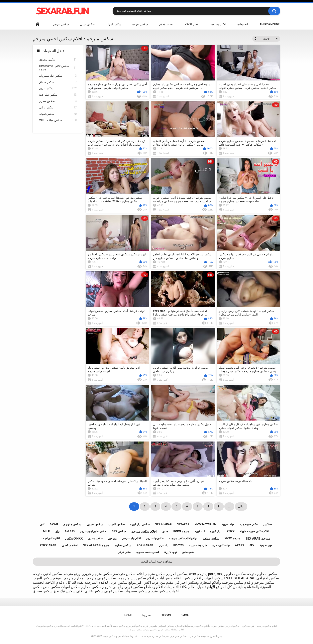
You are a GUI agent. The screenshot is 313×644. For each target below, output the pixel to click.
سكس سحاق (58, 82)
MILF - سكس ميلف (58, 120)
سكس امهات (113, 24)
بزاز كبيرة (216, 531)
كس (42, 524)
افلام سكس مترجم (144, 531)
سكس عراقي (124, 552)
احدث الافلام (166, 24)
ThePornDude (270, 24)
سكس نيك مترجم (155, 538)
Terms (166, 615)
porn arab (145, 545)
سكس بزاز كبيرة (140, 524)
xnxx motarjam (206, 524)
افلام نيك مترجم (131, 538)
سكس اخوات (140, 24)
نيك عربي (163, 545)
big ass (70, 531)
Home (38, 24)
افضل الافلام (192, 24)
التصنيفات (243, 24)
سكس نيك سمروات (58, 76)
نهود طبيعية (266, 545)
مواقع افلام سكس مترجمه (183, 538)
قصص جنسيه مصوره (148, 552)
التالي (241, 506)
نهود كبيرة (171, 552)
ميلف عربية (228, 524)
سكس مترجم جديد (249, 524)
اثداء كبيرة (200, 531)
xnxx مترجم (232, 538)
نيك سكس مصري (221, 545)
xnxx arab (48, 545)
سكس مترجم (61, 24)
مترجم (112, 538)
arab (54, 524)
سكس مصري (58, 101)
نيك (57, 531)
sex (252, 545)
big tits (179, 545)
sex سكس (119, 531)
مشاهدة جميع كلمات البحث (156, 562)
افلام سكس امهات (51, 538)
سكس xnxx (74, 538)
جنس (165, 531)
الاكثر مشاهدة (218, 24)
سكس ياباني (58, 108)
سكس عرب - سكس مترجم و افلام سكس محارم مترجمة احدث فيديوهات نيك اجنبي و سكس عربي (152, 636)
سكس (267, 524)
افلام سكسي (70, 545)
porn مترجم (181, 531)
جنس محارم (188, 552)
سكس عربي (87, 24)
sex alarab (163, 524)
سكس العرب (117, 524)
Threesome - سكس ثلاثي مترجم (58, 68)
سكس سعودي (58, 60)
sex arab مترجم (258, 538)
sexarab (183, 524)
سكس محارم (123, 545)
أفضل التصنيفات (53, 51)
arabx (240, 545)
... (229, 506)
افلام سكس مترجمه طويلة (254, 531)
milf (46, 531)
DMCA (185, 615)
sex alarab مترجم (96, 545)
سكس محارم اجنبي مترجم (93, 531)
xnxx (231, 531)
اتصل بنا (147, 615)
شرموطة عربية (198, 545)
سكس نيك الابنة (58, 95)
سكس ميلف (211, 538)
